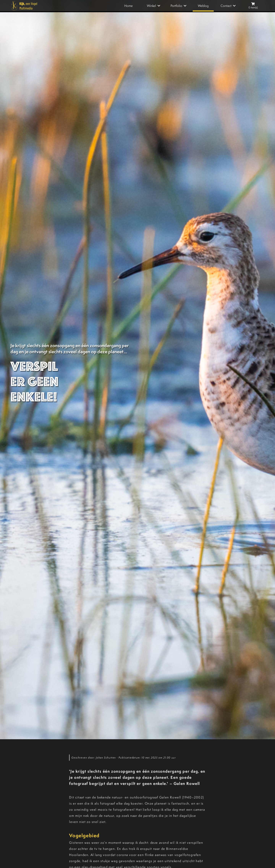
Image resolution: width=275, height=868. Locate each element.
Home (129, 6)
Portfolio (176, 6)
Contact (226, 6)
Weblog (203, 6)
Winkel (151, 6)
